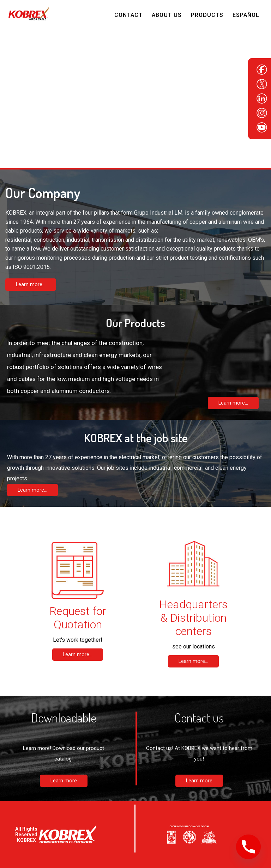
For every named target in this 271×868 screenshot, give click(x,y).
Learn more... (31, 285)
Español (246, 15)
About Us (167, 15)
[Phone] (248, 847)
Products (207, 15)
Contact (128, 15)
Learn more (64, 781)
